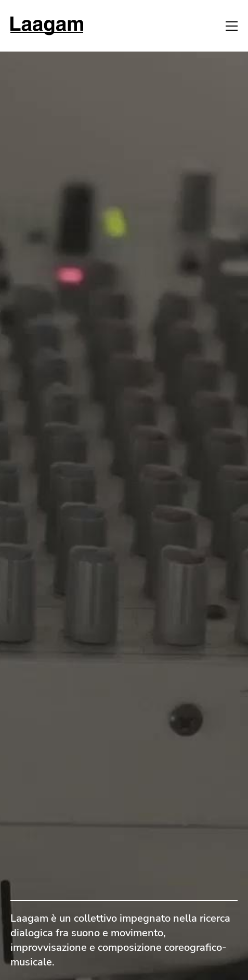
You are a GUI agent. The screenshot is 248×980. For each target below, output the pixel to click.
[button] (232, 26)
